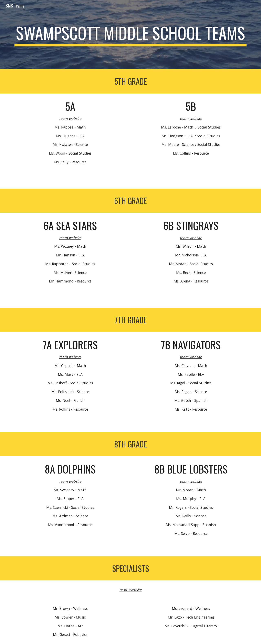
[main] (130, 35)
